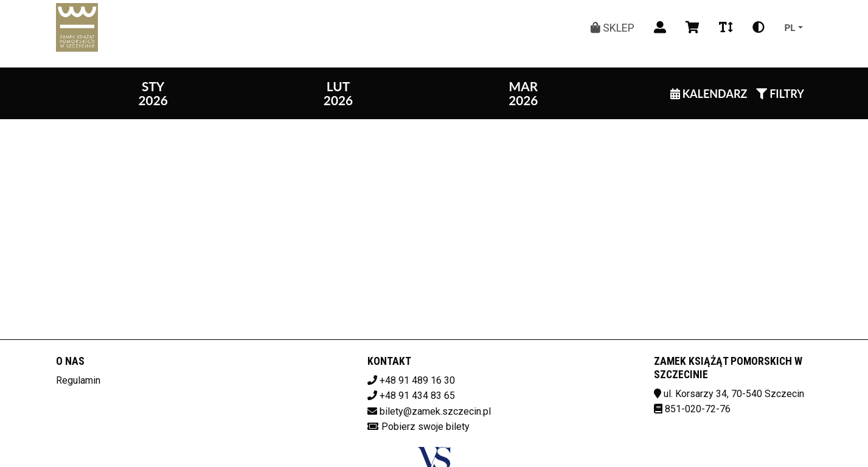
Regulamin (78, 380)
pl (790, 27)
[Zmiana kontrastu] (759, 27)
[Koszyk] (693, 27)
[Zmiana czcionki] (726, 27)
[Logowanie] (660, 27)
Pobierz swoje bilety (425, 427)
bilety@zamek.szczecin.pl (435, 411)
